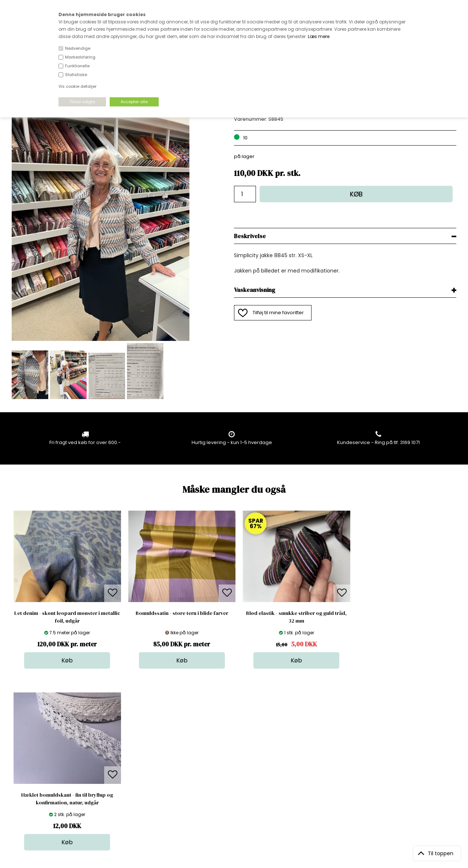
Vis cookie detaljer (78, 86)
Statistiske (76, 75)
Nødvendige (78, 48)
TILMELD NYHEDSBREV (391, 757)
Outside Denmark (139, 769)
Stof (229, 740)
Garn (231, 754)
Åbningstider (134, 740)
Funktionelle (77, 66)
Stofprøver (237, 784)
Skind (231, 747)
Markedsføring (80, 57)
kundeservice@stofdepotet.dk (48, 776)
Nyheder (235, 769)
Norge (126, 762)
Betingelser (132, 776)
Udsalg (233, 776)
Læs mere (319, 36)
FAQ (123, 754)
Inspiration (237, 791)
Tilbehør (235, 762)
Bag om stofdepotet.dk (146, 747)
